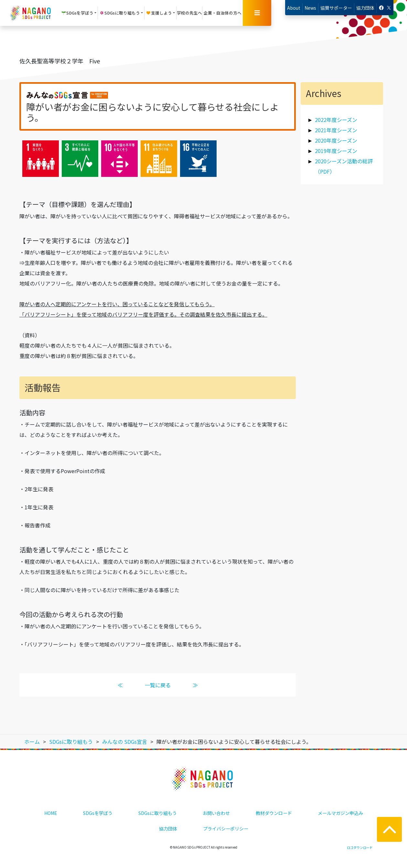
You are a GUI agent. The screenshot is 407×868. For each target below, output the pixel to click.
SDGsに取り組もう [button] (120, 13)
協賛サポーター (336, 8)
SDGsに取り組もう (158, 813)
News (310, 8)
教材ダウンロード (274, 813)
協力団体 (365, 8)
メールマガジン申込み (340, 813)
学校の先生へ (189, 13)
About (294, 8)
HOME (51, 813)
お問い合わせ (216, 813)
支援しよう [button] (159, 13)
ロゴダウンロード (360, 847)
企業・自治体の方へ (223, 13)
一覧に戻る (157, 685)
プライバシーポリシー (226, 829)
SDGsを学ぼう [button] (77, 13)
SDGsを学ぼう (98, 813)
